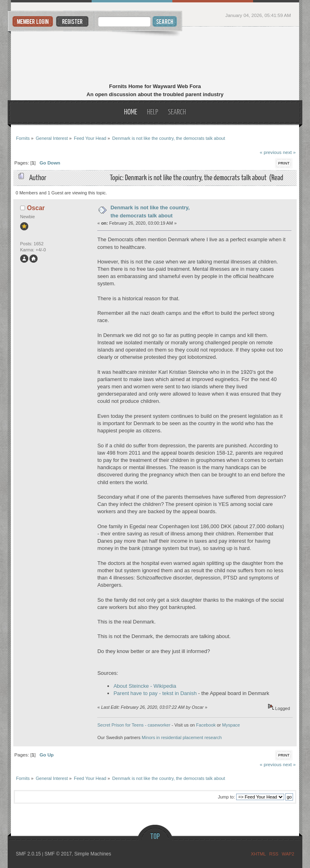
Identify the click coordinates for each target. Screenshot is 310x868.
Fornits (155, 56)
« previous (270, 152)
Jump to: (226, 797)
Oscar (36, 208)
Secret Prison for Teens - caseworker (134, 725)
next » (289, 152)
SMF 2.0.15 (28, 854)
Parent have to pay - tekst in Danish (155, 693)
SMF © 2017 (58, 854)
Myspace (231, 725)
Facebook (206, 725)
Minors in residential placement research (182, 737)
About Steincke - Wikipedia (145, 686)
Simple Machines (93, 854)
